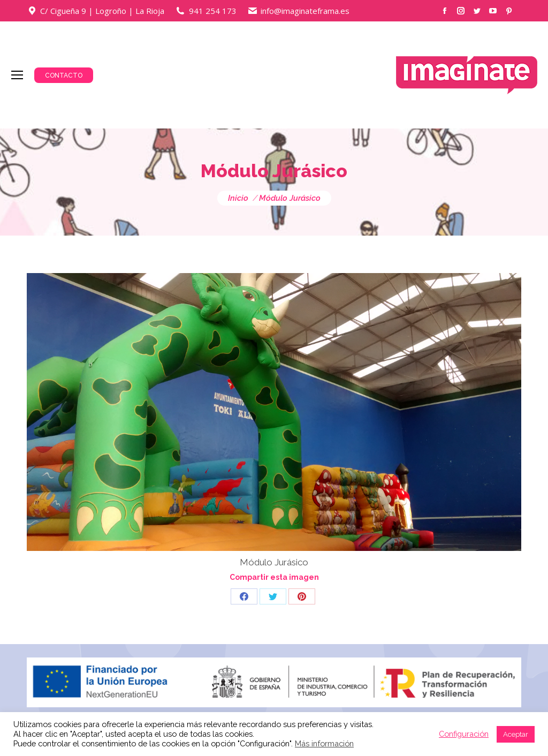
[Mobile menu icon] (17, 75)
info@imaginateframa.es (305, 11)
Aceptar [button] (516, 734)
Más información (324, 743)
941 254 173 (213, 11)
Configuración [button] (464, 734)
